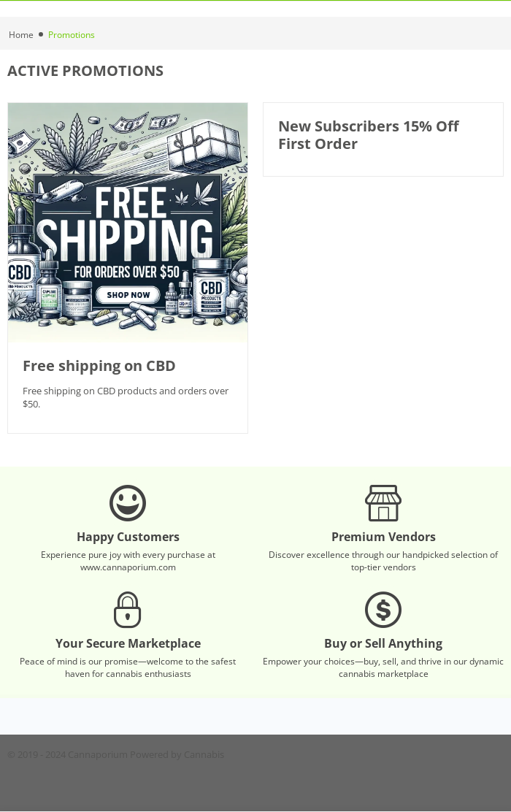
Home (21, 35)
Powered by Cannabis (177, 754)
